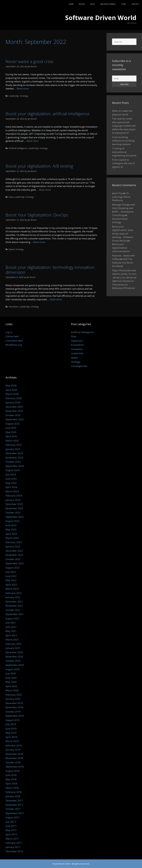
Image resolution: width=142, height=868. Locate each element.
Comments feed (14, 341)
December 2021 (14, 602)
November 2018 (14, 758)
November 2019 (14, 707)
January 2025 (13, 449)
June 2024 (11, 479)
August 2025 (13, 424)
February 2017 (14, 843)
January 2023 (13, 546)
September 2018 (15, 767)
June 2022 (11, 576)
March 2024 (12, 491)
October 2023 (13, 513)
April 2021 (11, 635)
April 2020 (11, 686)
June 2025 (11, 428)
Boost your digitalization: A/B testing (39, 166)
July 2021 (11, 623)
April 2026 (11, 390)
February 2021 (14, 644)
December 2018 (14, 754)
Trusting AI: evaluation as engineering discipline (124, 152)
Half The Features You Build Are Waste (122, 263)
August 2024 (13, 470)
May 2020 (11, 682)
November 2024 (14, 458)
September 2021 (15, 614)
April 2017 (11, 834)
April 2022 (11, 585)
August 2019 (13, 720)
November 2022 (14, 555)
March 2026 (12, 394)
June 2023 (11, 525)
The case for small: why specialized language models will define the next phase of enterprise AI (124, 126)
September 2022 (15, 563)
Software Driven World (101, 18)
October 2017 (13, 809)
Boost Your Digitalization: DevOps (37, 215)
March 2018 (12, 788)
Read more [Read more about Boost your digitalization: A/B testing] (45, 190)
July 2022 (11, 572)
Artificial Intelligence (18, 148)
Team (124, 4)
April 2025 (11, 436)
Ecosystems (77, 345)
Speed (12, 249)
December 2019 (14, 703)
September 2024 (15, 466)
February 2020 (14, 695)
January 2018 (13, 796)
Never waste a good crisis (29, 61)
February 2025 (14, 445)
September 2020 (15, 665)
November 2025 (14, 411)
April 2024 (11, 487)
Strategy (24, 96)
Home (71, 4)
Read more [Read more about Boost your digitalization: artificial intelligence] (33, 141)
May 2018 (11, 779)
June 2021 (11, 627)
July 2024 (11, 474)
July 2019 (11, 724)
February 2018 (14, 792)
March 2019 (12, 741)
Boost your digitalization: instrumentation (121, 248)
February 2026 (14, 398)
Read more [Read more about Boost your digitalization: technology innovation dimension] (56, 299)
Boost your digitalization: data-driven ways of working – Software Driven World (123, 234)
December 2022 (14, 551)
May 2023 (11, 529)
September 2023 (15, 517)
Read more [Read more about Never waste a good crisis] (23, 89)
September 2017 (15, 813)
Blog (92, 4)
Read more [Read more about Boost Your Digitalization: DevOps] (39, 242)
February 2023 (14, 542)
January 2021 (13, 648)
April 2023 (11, 534)
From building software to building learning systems (123, 141)
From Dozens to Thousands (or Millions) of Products (123, 284)
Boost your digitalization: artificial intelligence (47, 114)
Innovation (13, 307)
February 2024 (14, 496)
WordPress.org (14, 345)
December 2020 (14, 652)
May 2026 (11, 385)
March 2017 (12, 839)
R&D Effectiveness (108, 4)
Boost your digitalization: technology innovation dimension (50, 270)
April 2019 (11, 737)
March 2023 (12, 538)
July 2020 (11, 673)
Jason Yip (117, 193)
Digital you (77, 341)
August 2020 (13, 669)
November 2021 (14, 606)
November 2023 (14, 508)
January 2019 (13, 750)
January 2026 (13, 402)
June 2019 (11, 729)
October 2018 (13, 762)
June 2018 (11, 775)
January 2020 (13, 699)
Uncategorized (79, 366)
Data (11, 197)
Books (82, 4)
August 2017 (13, 817)
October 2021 (13, 610)
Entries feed (12, 336)
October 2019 (13, 712)
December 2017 (14, 800)
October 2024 (13, 462)
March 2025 (12, 441)
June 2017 (11, 826)
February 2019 (14, 745)
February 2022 (14, 593)
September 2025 (15, 419)
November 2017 (14, 805)
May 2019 (11, 733)
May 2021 (11, 631)
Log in (9, 332)
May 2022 (11, 580)
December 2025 (14, 407)
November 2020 (14, 656)
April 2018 (11, 784)
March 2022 (12, 589)
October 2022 (13, 559)
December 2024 (14, 453)
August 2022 (13, 568)
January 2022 (13, 597)
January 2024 (13, 500)
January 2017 (13, 847)
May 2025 (11, 432)
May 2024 (11, 483)
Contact (135, 4)
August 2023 (13, 521)
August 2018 (13, 771)
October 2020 (13, 661)
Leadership (14, 96)
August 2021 (13, 618)
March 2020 (12, 690)
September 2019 (15, 716)
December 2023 (14, 504)
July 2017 (11, 822)
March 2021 (12, 640)
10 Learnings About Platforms (121, 197)
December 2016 (14, 851)
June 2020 (11, 678)
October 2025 (13, 415)
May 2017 (11, 830)
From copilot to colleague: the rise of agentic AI (123, 163)
